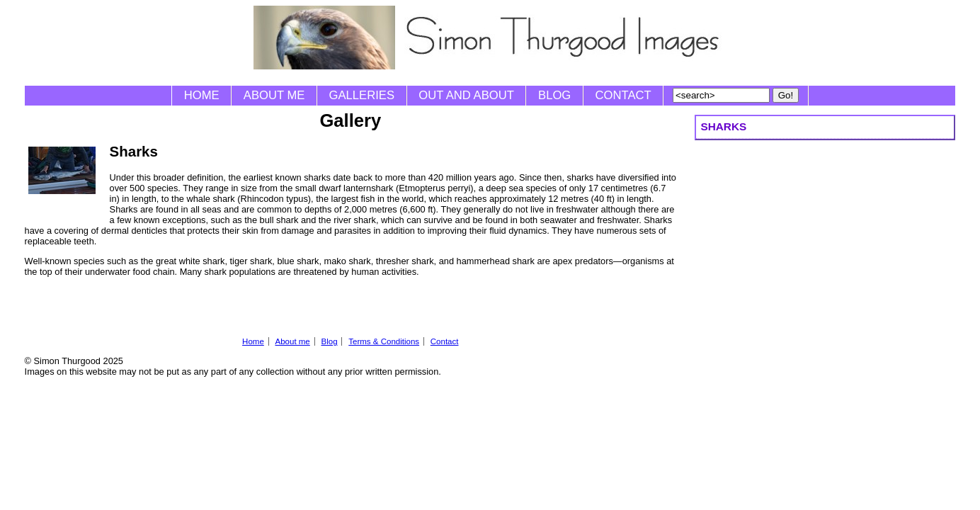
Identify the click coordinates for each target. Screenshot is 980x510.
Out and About (466, 95)
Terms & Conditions (384, 341)
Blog (554, 95)
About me (274, 95)
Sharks (723, 126)
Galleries (362, 95)
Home (202, 95)
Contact (623, 95)
